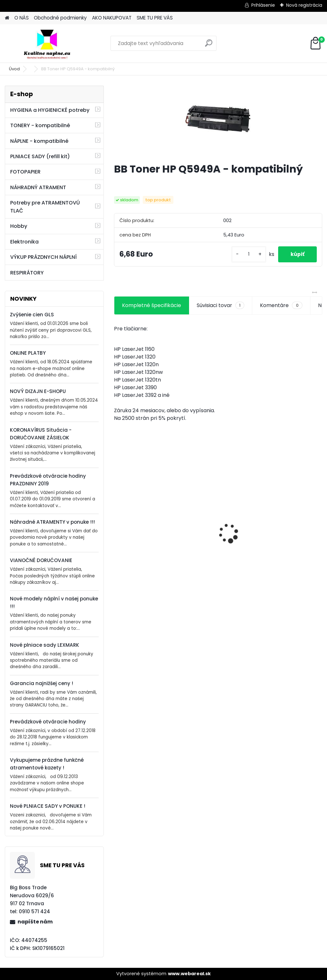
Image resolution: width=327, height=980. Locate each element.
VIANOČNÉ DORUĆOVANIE (41, 560)
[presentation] (118, 522)
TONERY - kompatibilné (40, 125)
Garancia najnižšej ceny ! (42, 683)
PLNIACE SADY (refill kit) (40, 156)
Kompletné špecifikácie (152, 305)
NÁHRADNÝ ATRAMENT (38, 187)
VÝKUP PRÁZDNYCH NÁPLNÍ (43, 257)
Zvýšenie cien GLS (32, 315)
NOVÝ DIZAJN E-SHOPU (38, 391)
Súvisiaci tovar (221, 305)
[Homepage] (7, 18)
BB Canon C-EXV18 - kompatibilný (144, 521)
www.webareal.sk (189, 974)
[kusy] (248, 254)
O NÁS (22, 18)
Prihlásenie (263, 5)
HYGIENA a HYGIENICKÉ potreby (50, 110)
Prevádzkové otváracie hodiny (48, 722)
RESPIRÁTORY (27, 273)
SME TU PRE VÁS (155, 18)
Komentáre (281, 305)
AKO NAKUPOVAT (112, 18)
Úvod (14, 69)
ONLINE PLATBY (28, 353)
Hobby (19, 226)
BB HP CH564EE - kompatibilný (281, 531)
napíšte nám (35, 922)
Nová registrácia (304, 5)
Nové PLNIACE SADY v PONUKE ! (48, 806)
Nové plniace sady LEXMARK (45, 645)
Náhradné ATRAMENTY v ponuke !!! (52, 522)
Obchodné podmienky (60, 18)
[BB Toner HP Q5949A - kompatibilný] (218, 122)
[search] (209, 46)
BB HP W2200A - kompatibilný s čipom (216, 527)
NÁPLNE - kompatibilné (39, 141)
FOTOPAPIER (25, 172)
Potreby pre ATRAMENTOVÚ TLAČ (45, 207)
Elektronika (24, 242)
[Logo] (49, 43)
